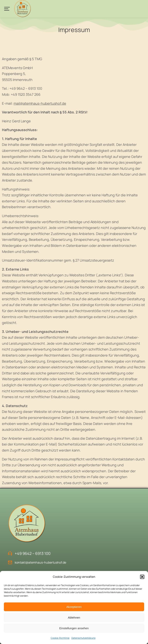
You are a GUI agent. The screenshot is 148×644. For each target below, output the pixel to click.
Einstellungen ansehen (74, 628)
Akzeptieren (74, 607)
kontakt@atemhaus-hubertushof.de (40, 562)
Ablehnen (74, 617)
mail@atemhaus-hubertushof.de (40, 103)
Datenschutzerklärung (83, 638)
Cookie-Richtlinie (60, 638)
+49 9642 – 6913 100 (33, 553)
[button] (142, 577)
